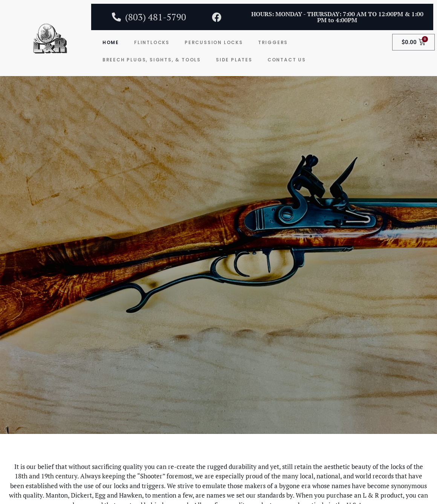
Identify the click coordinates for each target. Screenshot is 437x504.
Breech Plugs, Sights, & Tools (152, 60)
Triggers (273, 42)
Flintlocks (152, 42)
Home (111, 42)
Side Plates (234, 60)
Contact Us (287, 60)
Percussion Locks (214, 42)
